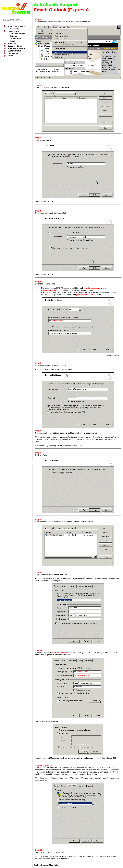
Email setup (13, 31)
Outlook (13, 36)
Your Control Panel (16, 26)
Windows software (16, 48)
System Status (14, 51)
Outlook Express (17, 34)
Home (10, 56)
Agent (12, 41)
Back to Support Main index (46, 865)
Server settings (15, 46)
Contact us (13, 53)
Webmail (12, 43)
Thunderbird (15, 39)
